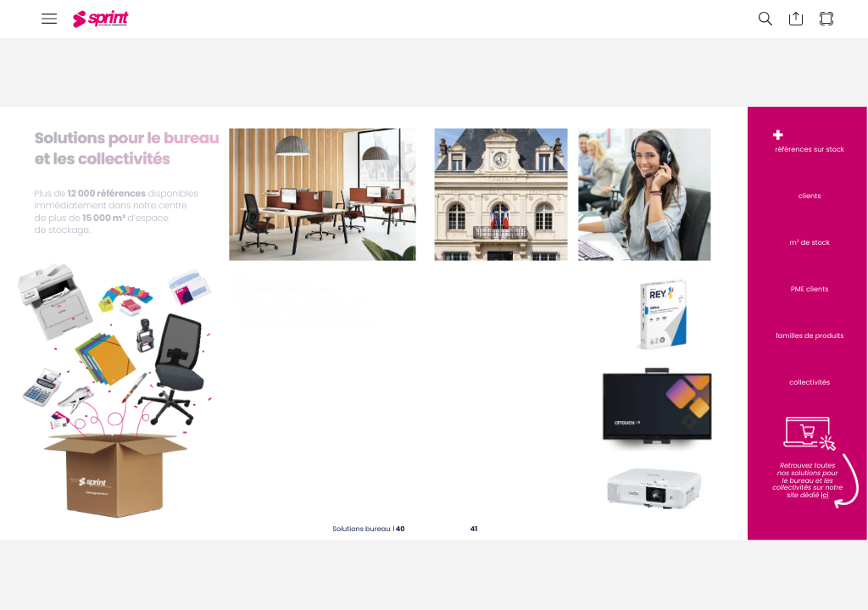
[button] (49, 19)
